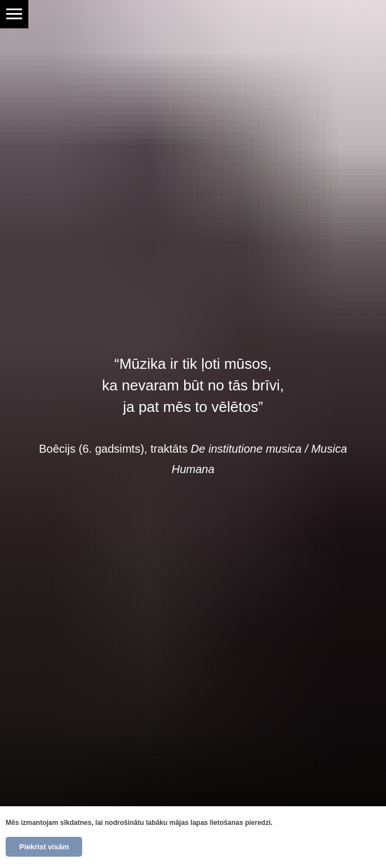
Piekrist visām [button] (44, 847)
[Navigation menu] (14, 14)
